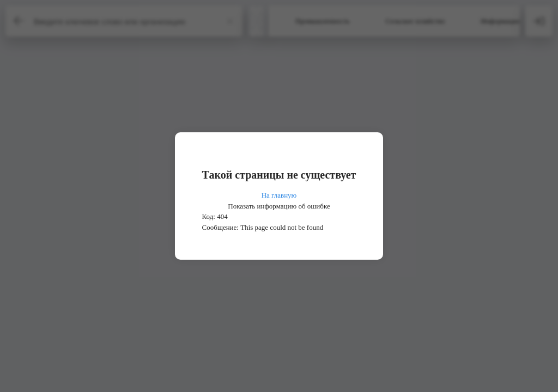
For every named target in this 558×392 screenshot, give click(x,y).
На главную (279, 195)
